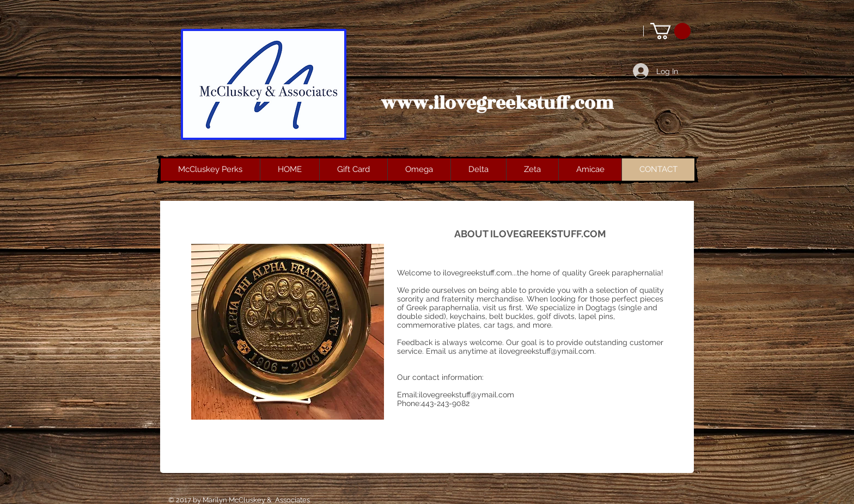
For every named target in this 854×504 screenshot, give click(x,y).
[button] (670, 31)
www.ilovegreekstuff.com (497, 103)
